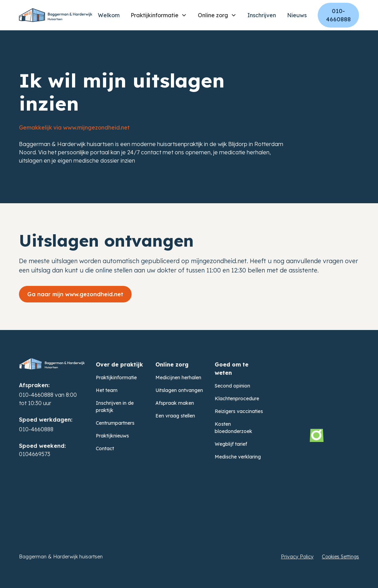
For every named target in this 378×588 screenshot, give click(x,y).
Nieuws (297, 15)
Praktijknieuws (112, 436)
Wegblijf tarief (231, 444)
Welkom (109, 15)
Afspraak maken (175, 403)
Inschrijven (262, 15)
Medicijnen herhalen (178, 378)
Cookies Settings (340, 557)
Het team (107, 390)
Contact (105, 448)
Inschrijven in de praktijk (115, 407)
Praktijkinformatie (116, 378)
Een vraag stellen (175, 416)
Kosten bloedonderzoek (233, 428)
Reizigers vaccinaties (239, 411)
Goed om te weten (232, 369)
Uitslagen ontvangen (179, 390)
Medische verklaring (238, 457)
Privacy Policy (297, 557)
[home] (56, 15)
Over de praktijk (119, 364)
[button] (159, 15)
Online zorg (172, 364)
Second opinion (232, 386)
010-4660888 (338, 15)
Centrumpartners (115, 423)
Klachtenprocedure (237, 399)
